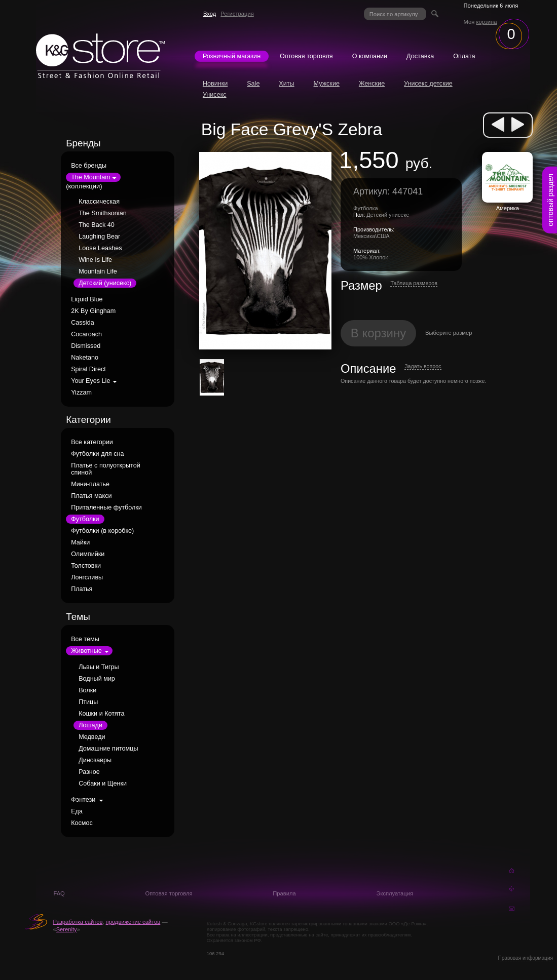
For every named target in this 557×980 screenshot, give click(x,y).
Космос (82, 823)
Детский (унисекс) (105, 283)
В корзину (379, 333)
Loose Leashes (100, 248)
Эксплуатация (395, 893)
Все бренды (89, 166)
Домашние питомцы (108, 749)
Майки (80, 542)
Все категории (92, 442)
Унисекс (215, 95)
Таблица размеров (414, 283)
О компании (370, 56)
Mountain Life (98, 271)
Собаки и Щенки (103, 783)
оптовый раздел (550, 200)
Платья (82, 589)
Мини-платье (90, 484)
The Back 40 (97, 225)
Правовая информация (525, 958)
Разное (89, 772)
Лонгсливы (87, 577)
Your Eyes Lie (90, 381)
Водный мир (97, 679)
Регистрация (237, 14)
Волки (87, 690)
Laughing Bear (99, 237)
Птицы (88, 702)
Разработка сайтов (78, 922)
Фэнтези (83, 800)
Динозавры (95, 760)
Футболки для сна (97, 454)
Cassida (83, 323)
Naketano (85, 358)
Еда (77, 811)
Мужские (327, 84)
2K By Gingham (93, 311)
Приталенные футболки (106, 507)
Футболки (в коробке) (102, 531)
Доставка (420, 56)
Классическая (99, 202)
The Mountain (90, 177)
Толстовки (86, 566)
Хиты (286, 84)
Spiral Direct (88, 369)
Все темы (85, 639)
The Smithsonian (103, 213)
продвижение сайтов (133, 922)
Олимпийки (88, 554)
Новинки (215, 84)
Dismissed (86, 346)
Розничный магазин (232, 56)
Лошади (90, 725)
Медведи (92, 737)
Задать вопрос (423, 366)
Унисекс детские (428, 84)
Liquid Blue (87, 299)
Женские (372, 84)
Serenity (67, 929)
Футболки (85, 519)
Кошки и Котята (101, 714)
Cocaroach (86, 334)
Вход (210, 14)
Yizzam (81, 393)
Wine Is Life (95, 260)
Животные (86, 651)
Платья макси (91, 496)
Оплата (464, 56)
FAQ (59, 893)
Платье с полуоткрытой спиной (106, 469)
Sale (253, 84)
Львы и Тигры (99, 667)
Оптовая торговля (306, 56)
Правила (284, 893)
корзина (486, 22)
